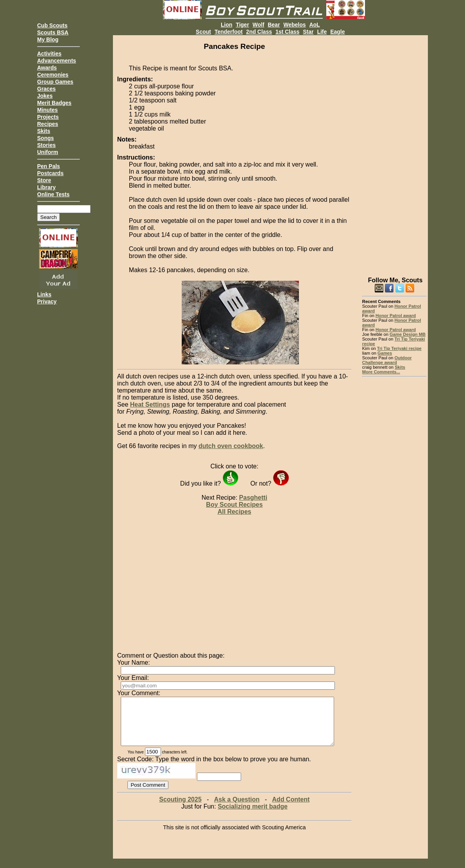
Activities (49, 54)
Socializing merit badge (253, 816)
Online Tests (53, 194)
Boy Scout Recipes (234, 505)
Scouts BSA (53, 32)
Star (308, 32)
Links (44, 294)
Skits (44, 131)
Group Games (55, 82)
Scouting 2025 (180, 809)
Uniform (48, 152)
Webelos (294, 25)
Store (44, 180)
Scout (203, 32)
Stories (46, 145)
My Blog (48, 39)
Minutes (47, 110)
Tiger (242, 25)
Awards (47, 68)
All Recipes (234, 512)
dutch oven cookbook (231, 446)
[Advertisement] (394, 152)
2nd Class (259, 32)
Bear (274, 25)
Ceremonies (53, 75)
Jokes (45, 96)
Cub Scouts (52, 25)
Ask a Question (237, 809)
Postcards (50, 173)
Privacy (47, 301)
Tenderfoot (229, 32)
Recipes (48, 124)
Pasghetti (253, 498)
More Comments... (381, 372)
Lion (227, 25)
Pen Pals (48, 166)
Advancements (57, 61)
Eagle (337, 32)
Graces (46, 89)
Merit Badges (54, 103)
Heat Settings (150, 404)
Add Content (291, 809)
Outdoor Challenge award (387, 360)
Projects (48, 117)
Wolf (258, 25)
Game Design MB (408, 334)
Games (385, 353)
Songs (46, 138)
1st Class (287, 32)
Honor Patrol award (396, 316)
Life (322, 32)
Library (46, 187)
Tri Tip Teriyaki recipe (399, 348)
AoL (314, 25)
